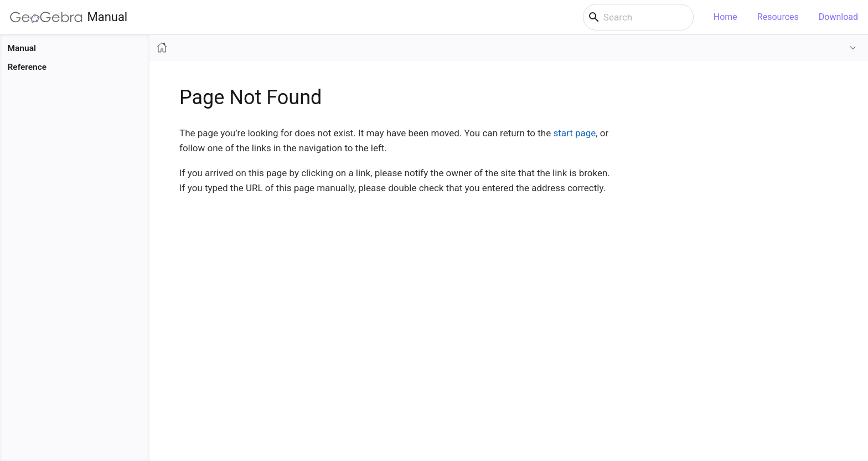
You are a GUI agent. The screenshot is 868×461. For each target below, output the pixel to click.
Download (838, 17)
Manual (69, 17)
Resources (778, 17)
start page (574, 133)
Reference (27, 67)
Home (725, 17)
